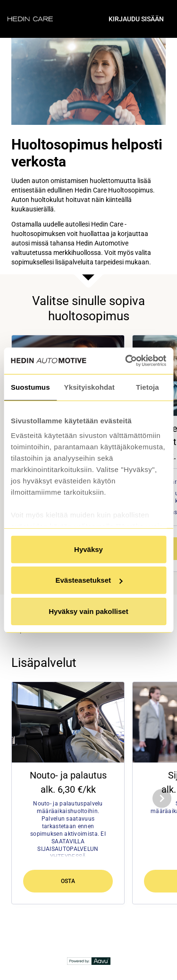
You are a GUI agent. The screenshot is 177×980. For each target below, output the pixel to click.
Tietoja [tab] (147, 387)
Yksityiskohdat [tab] (89, 387)
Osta (68, 881)
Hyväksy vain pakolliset (88, 611)
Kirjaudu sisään (136, 19)
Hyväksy (88, 549)
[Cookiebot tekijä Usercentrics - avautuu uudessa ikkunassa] (126, 361)
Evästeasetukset (89, 580)
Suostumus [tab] (30, 387)
